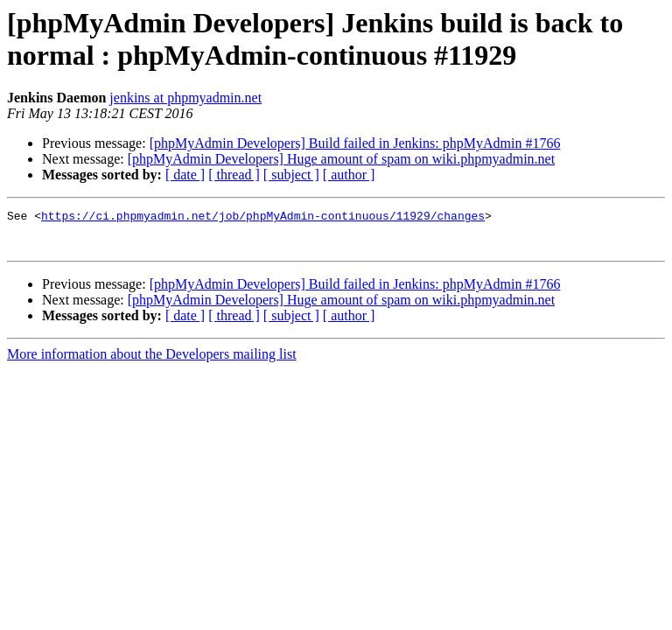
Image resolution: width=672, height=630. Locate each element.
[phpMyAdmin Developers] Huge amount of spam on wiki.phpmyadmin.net (341, 159)
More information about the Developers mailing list (152, 362)
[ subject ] (291, 175)
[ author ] (349, 175)
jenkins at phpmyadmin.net (185, 98)
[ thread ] (234, 175)
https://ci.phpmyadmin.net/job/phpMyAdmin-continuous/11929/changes (263, 218)
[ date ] (185, 175)
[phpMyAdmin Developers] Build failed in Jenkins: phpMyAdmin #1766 (355, 143)
